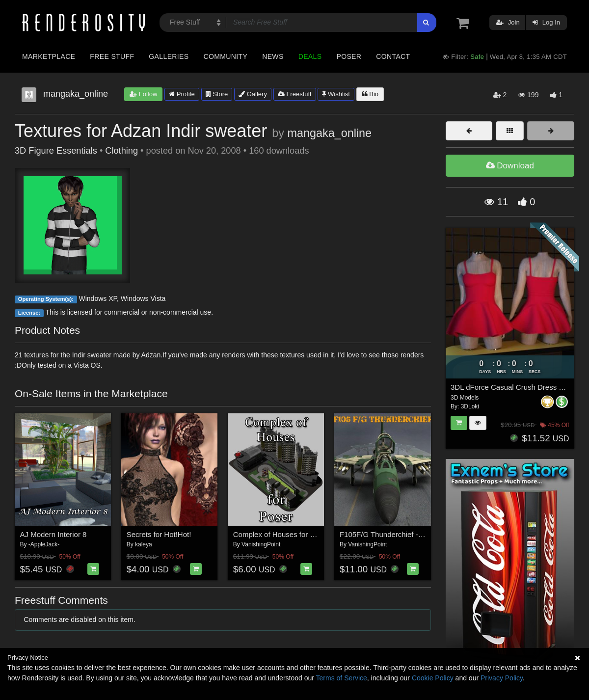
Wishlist (336, 94)
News (273, 56)
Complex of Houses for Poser (281, 534)
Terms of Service (342, 678)
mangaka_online (329, 133)
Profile (182, 94)
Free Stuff (112, 56)
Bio (370, 94)
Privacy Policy (502, 678)
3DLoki (470, 406)
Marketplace (49, 56)
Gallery (253, 94)
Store (217, 94)
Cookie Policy (433, 678)
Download (510, 166)
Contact (393, 56)
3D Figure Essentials (56, 151)
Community (226, 56)
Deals (310, 56)
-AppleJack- (44, 544)
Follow (143, 94)
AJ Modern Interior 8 (54, 534)
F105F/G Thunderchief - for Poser (395, 534)
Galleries (169, 56)
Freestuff (295, 94)
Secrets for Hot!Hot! (159, 534)
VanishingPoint (261, 544)
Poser (349, 56)
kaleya (144, 544)
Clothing (121, 151)
